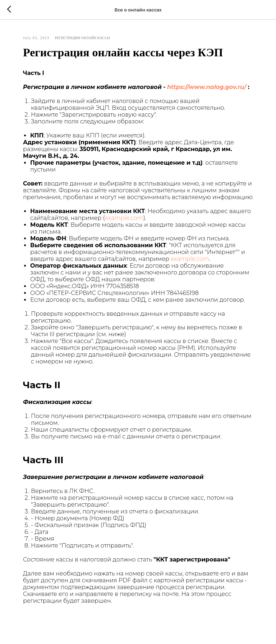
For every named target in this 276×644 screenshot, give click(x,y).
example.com (124, 218)
